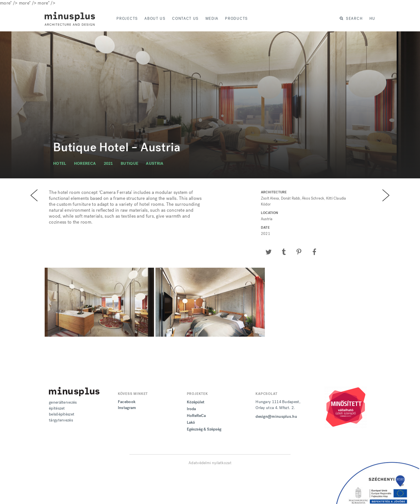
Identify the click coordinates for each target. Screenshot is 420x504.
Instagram (127, 408)
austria (155, 164)
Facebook (127, 402)
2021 (108, 164)
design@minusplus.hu (276, 417)
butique (129, 164)
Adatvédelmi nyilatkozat (210, 463)
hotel (60, 164)
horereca (85, 164)
